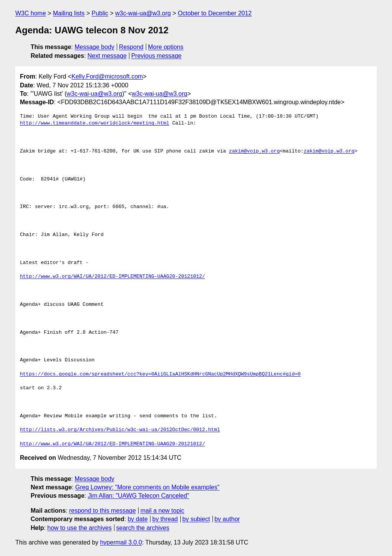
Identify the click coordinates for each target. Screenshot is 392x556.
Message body (95, 47)
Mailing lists (69, 13)
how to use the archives (80, 528)
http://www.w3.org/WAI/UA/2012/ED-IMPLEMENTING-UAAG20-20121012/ (113, 277)
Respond (131, 47)
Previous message (157, 56)
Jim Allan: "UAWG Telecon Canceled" (138, 496)
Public (100, 13)
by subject (196, 519)
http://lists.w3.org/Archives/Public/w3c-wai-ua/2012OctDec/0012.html (120, 430)
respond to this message (102, 511)
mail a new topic (163, 511)
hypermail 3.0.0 (121, 542)
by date (137, 519)
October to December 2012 (215, 13)
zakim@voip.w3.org (254, 151)
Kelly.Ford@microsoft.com (107, 76)
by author (227, 519)
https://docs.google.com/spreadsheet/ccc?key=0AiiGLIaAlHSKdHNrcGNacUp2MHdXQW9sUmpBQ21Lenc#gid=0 (160, 374)
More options (166, 47)
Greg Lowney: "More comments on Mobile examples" (148, 487)
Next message (107, 56)
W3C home (31, 13)
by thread (165, 519)
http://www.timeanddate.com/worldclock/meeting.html (95, 123)
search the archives (143, 528)
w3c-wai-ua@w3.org (143, 13)
